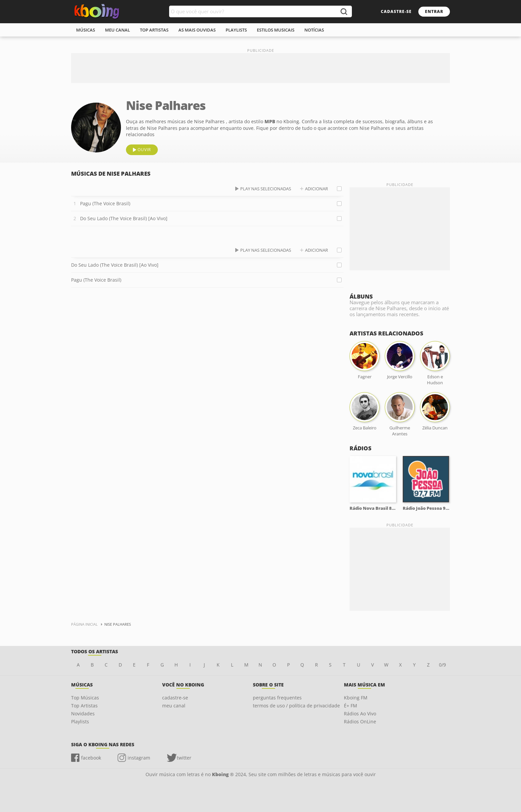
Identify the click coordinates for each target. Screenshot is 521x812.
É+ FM (351, 706)
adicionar (316, 189)
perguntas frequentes (277, 698)
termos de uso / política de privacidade (296, 706)
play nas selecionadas (266, 189)
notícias (314, 30)
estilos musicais (276, 30)
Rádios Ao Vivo (360, 714)
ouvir (144, 150)
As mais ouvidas (197, 30)
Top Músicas (85, 698)
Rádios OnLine (360, 722)
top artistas (154, 30)
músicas (86, 30)
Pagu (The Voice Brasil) (105, 203)
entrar (434, 11)
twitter (184, 758)
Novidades (83, 714)
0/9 (442, 665)
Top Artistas (84, 706)
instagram (139, 758)
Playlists (80, 722)
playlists (236, 30)
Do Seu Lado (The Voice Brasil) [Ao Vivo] (124, 218)
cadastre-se (396, 11)
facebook (91, 758)
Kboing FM (356, 698)
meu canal (117, 30)
